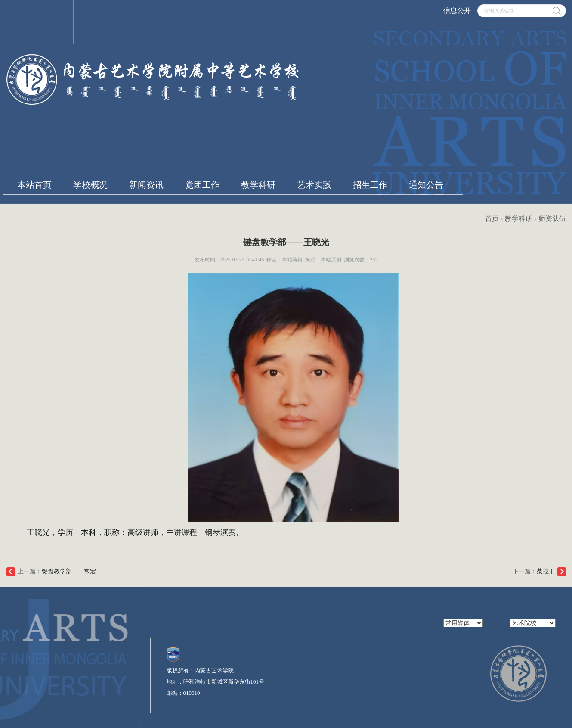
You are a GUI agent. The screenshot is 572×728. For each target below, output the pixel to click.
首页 (492, 219)
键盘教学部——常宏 (69, 571)
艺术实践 (314, 185)
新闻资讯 (146, 185)
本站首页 (34, 185)
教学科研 (258, 185)
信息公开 (457, 11)
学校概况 (90, 185)
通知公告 (426, 185)
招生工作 (370, 185)
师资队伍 (552, 219)
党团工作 (202, 185)
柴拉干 (546, 571)
